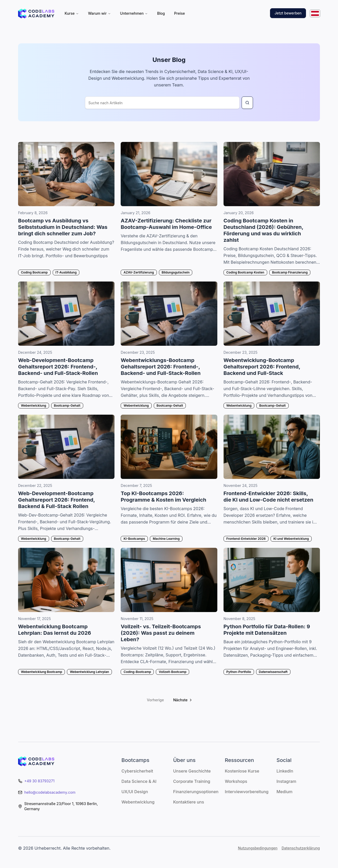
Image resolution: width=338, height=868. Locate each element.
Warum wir (99, 13)
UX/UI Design (135, 792)
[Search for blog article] (247, 103)
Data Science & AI (139, 781)
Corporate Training (192, 781)
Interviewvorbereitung (247, 792)
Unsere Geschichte (192, 771)
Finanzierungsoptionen (196, 792)
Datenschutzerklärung (301, 848)
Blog (161, 13)
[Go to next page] (182, 700)
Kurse (72, 13)
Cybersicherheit (137, 771)
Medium (285, 792)
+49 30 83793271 (39, 781)
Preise (180, 13)
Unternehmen (134, 13)
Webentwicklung (138, 802)
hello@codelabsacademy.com (50, 792)
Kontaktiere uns (189, 802)
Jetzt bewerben (288, 13)
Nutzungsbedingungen (258, 848)
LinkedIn (285, 771)
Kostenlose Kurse (242, 771)
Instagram (286, 781)
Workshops (236, 781)
